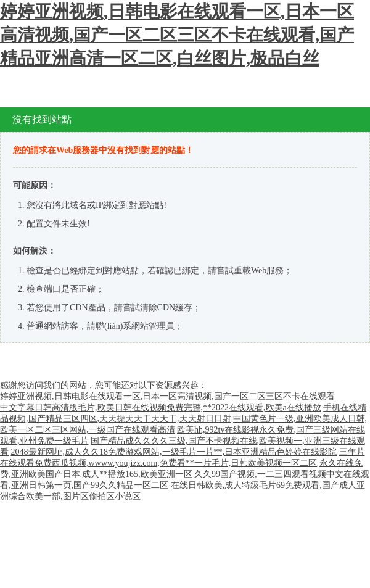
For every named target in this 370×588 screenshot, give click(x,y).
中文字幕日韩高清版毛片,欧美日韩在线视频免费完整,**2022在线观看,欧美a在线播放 (161, 408)
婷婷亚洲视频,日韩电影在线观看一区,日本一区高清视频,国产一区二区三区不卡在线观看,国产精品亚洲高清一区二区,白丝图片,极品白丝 (177, 35)
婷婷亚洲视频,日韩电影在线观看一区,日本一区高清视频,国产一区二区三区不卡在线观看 (167, 396)
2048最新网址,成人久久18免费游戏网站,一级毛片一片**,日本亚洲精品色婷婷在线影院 (174, 452)
